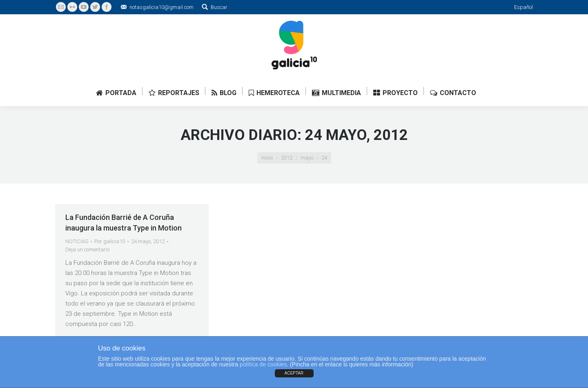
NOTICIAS (77, 241)
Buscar (219, 7)
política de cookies (263, 364)
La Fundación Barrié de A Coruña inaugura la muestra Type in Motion (124, 223)
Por (110, 241)
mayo (307, 158)
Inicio (267, 158)
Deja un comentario (87, 249)
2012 (287, 158)
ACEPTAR (294, 373)
